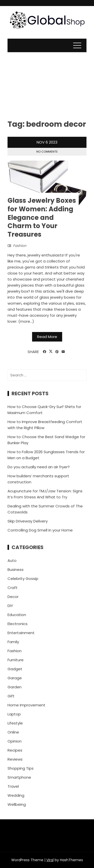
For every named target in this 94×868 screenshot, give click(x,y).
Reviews (15, 759)
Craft (13, 588)
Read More (47, 337)
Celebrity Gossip (23, 579)
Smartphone (19, 777)
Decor (13, 597)
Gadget (15, 669)
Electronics (18, 624)
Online (13, 732)
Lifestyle (15, 723)
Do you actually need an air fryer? (39, 467)
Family (13, 642)
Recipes (15, 750)
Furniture (16, 660)
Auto (12, 560)
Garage (15, 678)
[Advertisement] (47, 82)
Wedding (16, 795)
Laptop (14, 714)
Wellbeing (17, 804)
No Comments (47, 152)
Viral (50, 860)
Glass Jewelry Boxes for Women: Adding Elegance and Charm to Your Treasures (42, 217)
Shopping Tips (21, 768)
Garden (15, 687)
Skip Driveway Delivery (28, 521)
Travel (13, 786)
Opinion (15, 741)
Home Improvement (26, 705)
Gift (11, 696)
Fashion (20, 246)
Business (16, 570)
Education (17, 615)
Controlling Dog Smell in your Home (40, 530)
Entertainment (21, 633)
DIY (10, 606)
